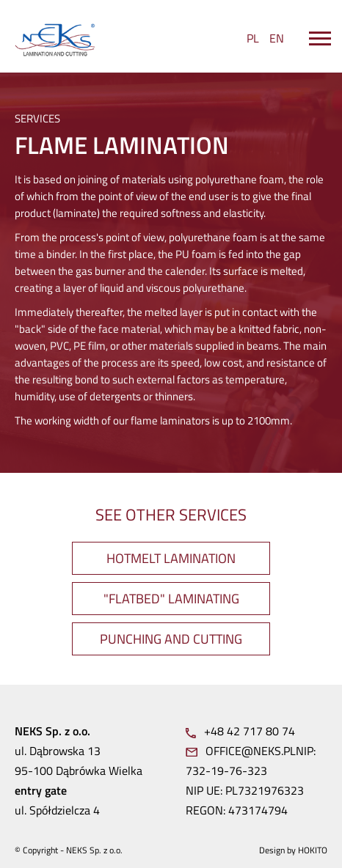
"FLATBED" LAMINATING (171, 599)
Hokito (313, 850)
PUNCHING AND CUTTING (171, 639)
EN (277, 38)
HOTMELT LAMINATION (171, 558)
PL (253, 38)
